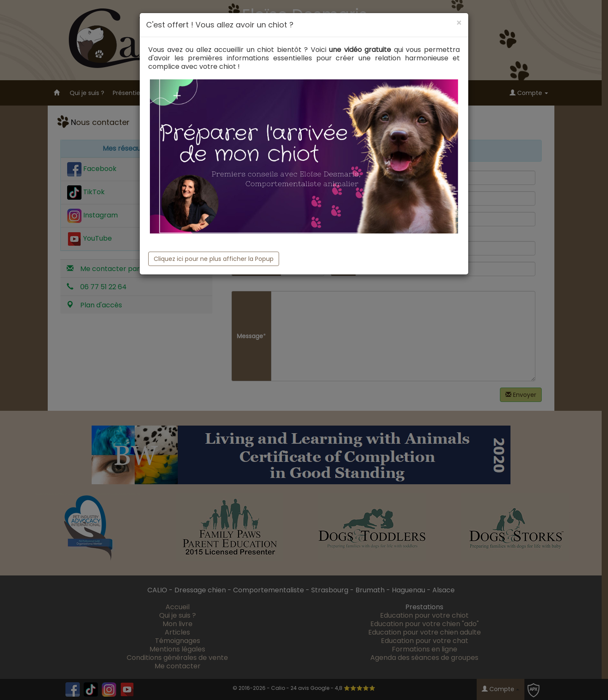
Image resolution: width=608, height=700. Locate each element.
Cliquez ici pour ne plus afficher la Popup (214, 259)
